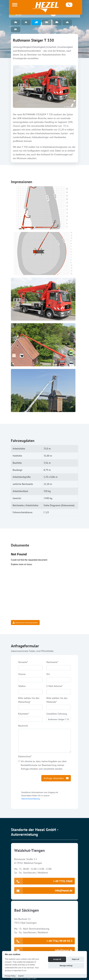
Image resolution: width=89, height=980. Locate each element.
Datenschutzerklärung (30, 799)
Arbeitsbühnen (36, 22)
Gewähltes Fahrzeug (57, 714)
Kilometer (24, 714)
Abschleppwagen (67, 22)
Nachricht (23, 726)
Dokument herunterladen (25, 623)
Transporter (57, 22)
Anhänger (16, 30)
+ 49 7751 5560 (43, 881)
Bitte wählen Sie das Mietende (57, 700)
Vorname (23, 662)
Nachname (52, 662)
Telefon (22, 686)
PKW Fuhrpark (16, 22)
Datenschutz (25, 756)
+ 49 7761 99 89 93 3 (43, 941)
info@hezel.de (43, 890)
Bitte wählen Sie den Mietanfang (29, 700)
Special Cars (26, 22)
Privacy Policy (10, 976)
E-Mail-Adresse (55, 686)
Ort (48, 674)
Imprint (21, 976)
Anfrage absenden (56, 778)
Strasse (22, 674)
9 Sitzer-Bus (47, 22)
